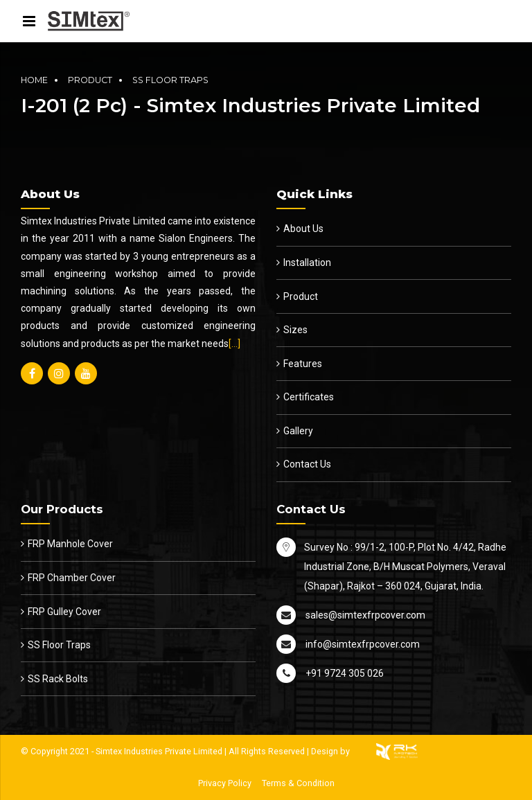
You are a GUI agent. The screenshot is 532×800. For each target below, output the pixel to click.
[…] (234, 344)
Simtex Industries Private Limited (159, 751)
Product (90, 80)
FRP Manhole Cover (70, 544)
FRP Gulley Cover (64, 612)
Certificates (309, 397)
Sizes (295, 330)
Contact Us (307, 464)
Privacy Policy (225, 783)
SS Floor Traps (170, 80)
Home (34, 80)
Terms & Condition (298, 783)
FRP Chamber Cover (72, 578)
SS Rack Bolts (58, 679)
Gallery (298, 431)
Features (303, 364)
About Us (303, 229)
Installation (307, 263)
